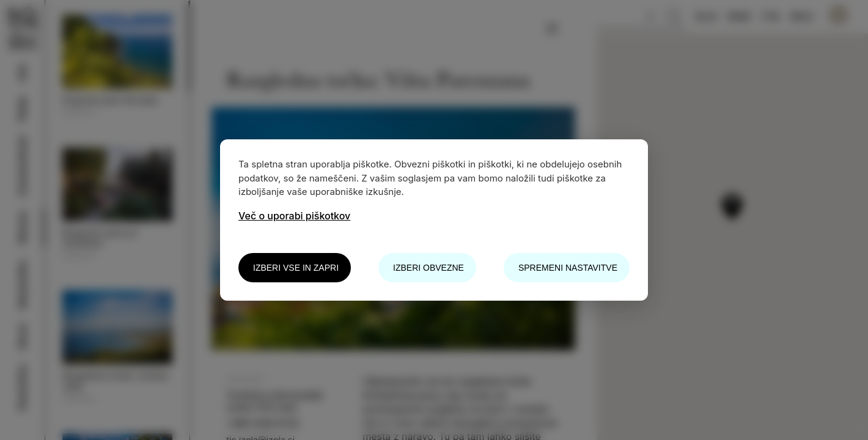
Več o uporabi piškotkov (294, 216)
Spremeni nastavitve (568, 268)
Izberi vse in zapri (296, 268)
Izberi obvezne (428, 268)
